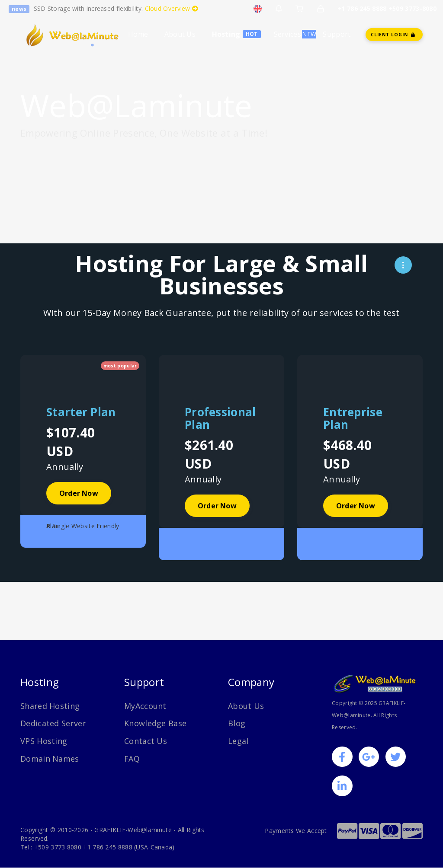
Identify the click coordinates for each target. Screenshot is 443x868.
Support (337, 34)
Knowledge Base (155, 723)
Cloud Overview (172, 8)
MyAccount (145, 706)
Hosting (226, 34)
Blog (237, 723)
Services (287, 34)
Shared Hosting (50, 706)
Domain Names (50, 759)
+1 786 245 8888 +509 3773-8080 (387, 8)
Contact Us (146, 741)
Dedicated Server (53, 723)
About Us (180, 34)
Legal (238, 741)
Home (138, 34)
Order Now (79, 493)
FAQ (132, 759)
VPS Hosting (44, 741)
